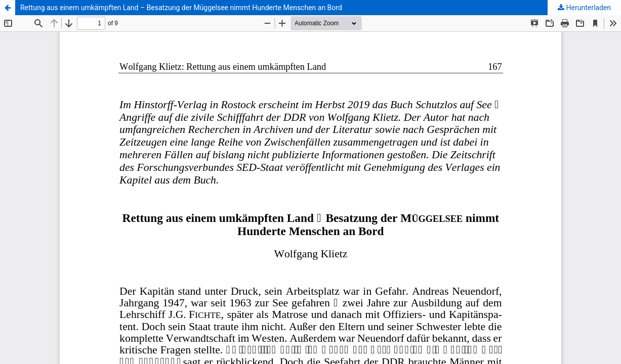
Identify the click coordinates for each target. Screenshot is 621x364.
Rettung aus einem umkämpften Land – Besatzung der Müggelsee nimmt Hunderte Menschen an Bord (181, 8)
